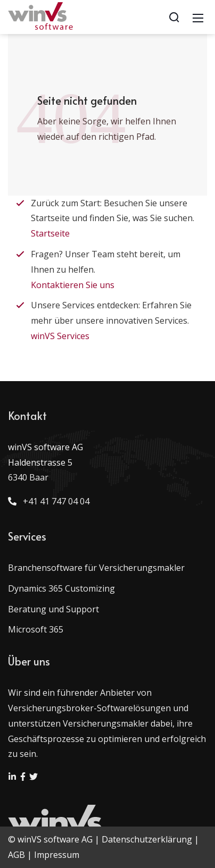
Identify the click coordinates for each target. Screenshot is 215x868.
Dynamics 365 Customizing (61, 588)
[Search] (174, 17)
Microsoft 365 (36, 629)
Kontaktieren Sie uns (73, 285)
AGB (16, 855)
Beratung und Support (53, 609)
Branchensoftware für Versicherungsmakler (96, 568)
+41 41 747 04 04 (54, 501)
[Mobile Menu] (198, 17)
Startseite (50, 233)
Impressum (57, 855)
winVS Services (60, 336)
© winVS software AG (50, 839)
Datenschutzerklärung (147, 839)
